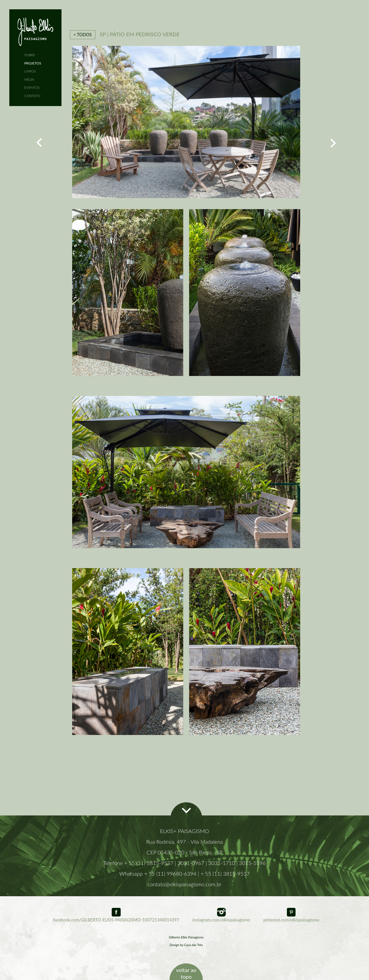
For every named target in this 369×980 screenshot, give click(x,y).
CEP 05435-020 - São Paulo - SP (184, 852)
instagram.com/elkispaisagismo (221, 917)
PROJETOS (33, 63)
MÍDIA (29, 79)
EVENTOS (32, 87)
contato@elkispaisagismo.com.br (184, 884)
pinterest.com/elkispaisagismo (291, 917)
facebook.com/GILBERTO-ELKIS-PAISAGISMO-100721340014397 (116, 917)
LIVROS (30, 71)
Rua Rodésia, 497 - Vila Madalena (184, 842)
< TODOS (83, 35)
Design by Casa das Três (186, 945)
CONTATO (32, 96)
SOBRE (30, 55)
